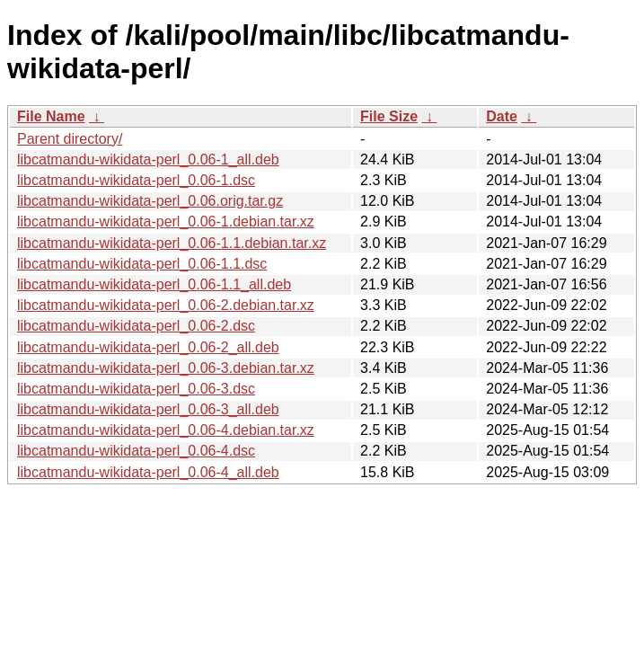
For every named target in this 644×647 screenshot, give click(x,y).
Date (502, 116)
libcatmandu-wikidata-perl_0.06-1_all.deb (148, 160)
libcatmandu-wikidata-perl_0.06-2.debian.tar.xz (166, 305)
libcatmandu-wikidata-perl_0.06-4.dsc (136, 451)
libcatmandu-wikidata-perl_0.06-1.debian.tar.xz (166, 222)
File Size (389, 116)
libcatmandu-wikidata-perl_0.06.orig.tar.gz (150, 201)
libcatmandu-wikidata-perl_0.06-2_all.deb (148, 347)
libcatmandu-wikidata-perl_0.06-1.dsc (136, 180)
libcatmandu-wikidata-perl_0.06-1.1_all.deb (154, 284)
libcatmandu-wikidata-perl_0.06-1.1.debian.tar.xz (172, 243)
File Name (51, 116)
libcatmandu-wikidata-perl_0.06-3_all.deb (148, 409)
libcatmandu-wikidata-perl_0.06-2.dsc (136, 326)
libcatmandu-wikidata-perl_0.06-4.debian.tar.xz (166, 430)
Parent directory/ (70, 139)
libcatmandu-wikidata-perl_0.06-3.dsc (136, 389)
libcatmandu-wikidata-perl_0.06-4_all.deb (148, 472)
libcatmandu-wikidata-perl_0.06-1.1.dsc (142, 264)
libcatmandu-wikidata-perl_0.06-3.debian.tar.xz (166, 368)
